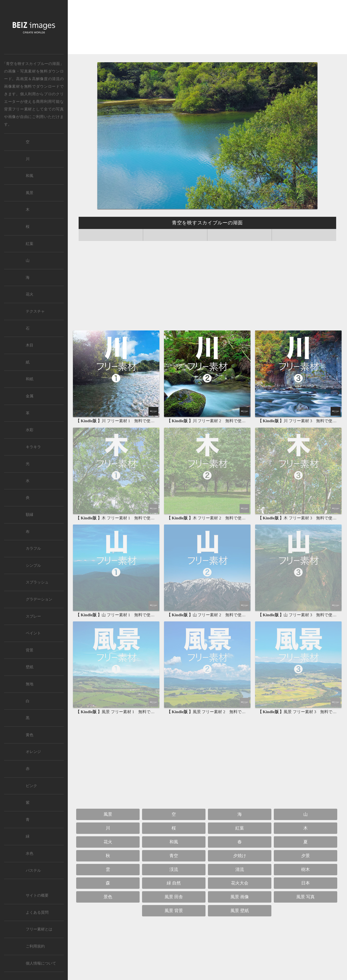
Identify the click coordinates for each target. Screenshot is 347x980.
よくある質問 (37, 912)
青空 (174, 856)
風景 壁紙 (240, 911)
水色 (30, 853)
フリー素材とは (39, 929)
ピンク (31, 786)
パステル (33, 871)
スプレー (33, 616)
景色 (108, 897)
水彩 (30, 430)
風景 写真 (306, 897)
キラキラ (33, 447)
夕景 (306, 856)
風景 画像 (240, 897)
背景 (30, 650)
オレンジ (33, 752)
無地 (30, 684)
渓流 (174, 869)
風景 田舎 (174, 897)
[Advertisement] (207, 29)
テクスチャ (35, 311)
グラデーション (39, 599)
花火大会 (240, 883)
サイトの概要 (37, 895)
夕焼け (240, 856)
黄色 (30, 735)
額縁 (30, 515)
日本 (306, 883)
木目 (30, 345)
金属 (30, 396)
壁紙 (30, 667)
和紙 (30, 379)
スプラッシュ (37, 582)
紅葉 (240, 828)
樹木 (306, 869)
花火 (108, 842)
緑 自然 (174, 883)
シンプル (33, 566)
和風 (174, 842)
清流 (56, 79)
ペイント (33, 633)
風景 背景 (174, 911)
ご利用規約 (35, 946)
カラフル (33, 548)
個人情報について (41, 963)
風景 (108, 814)
